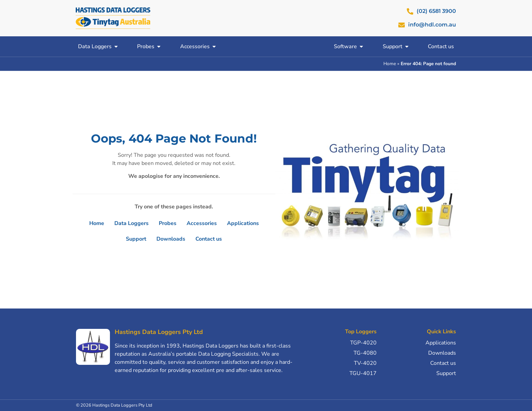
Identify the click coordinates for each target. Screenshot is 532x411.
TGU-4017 (363, 373)
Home (390, 64)
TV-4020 (365, 363)
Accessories (202, 223)
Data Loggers (131, 223)
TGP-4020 (363, 343)
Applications (243, 223)
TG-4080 (365, 353)
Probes (168, 223)
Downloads (171, 239)
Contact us (209, 239)
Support (136, 239)
